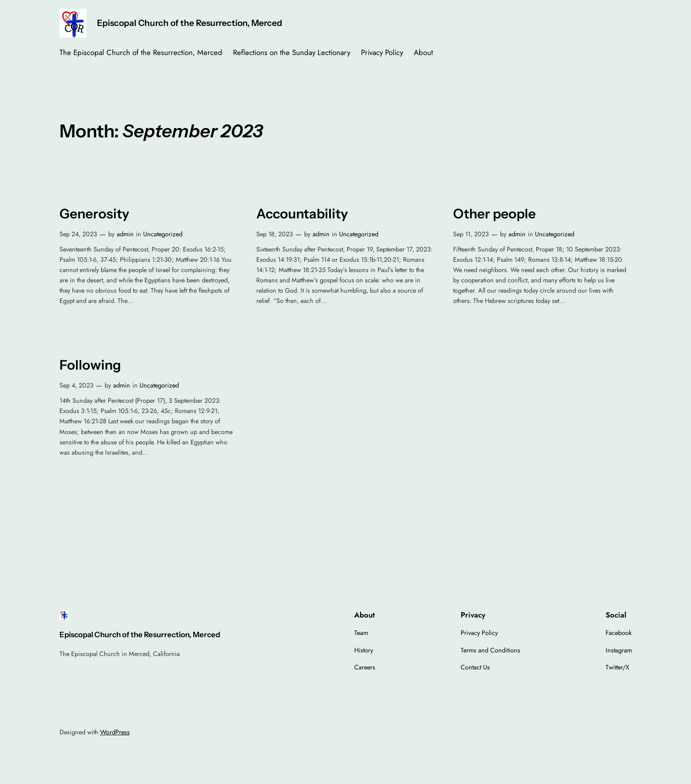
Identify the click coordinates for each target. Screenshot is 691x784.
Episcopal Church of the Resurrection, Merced (190, 23)
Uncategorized (163, 234)
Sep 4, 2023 (76, 385)
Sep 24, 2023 (78, 234)
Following (90, 365)
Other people (494, 214)
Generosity (94, 214)
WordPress (115, 732)
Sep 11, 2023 (471, 234)
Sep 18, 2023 (275, 234)
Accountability (302, 214)
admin (125, 234)
